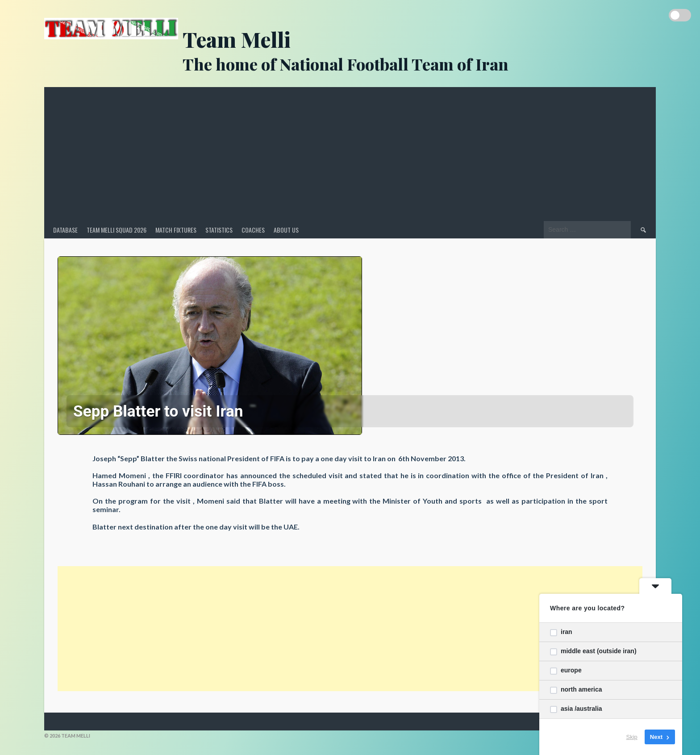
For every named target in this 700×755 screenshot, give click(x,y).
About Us (286, 230)
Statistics (219, 230)
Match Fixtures (176, 230)
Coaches (253, 230)
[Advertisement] (350, 154)
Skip (632, 737)
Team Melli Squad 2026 (117, 230)
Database (65, 230)
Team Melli (237, 39)
